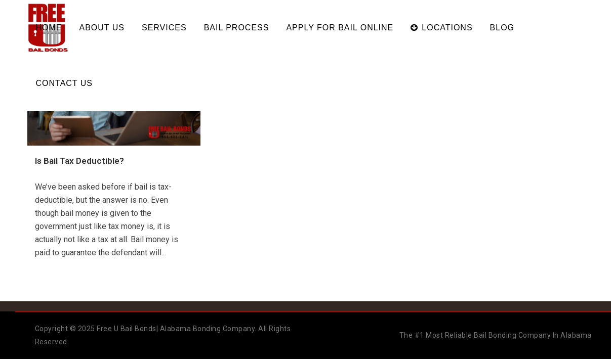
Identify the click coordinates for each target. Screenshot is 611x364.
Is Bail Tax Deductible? (79, 161)
